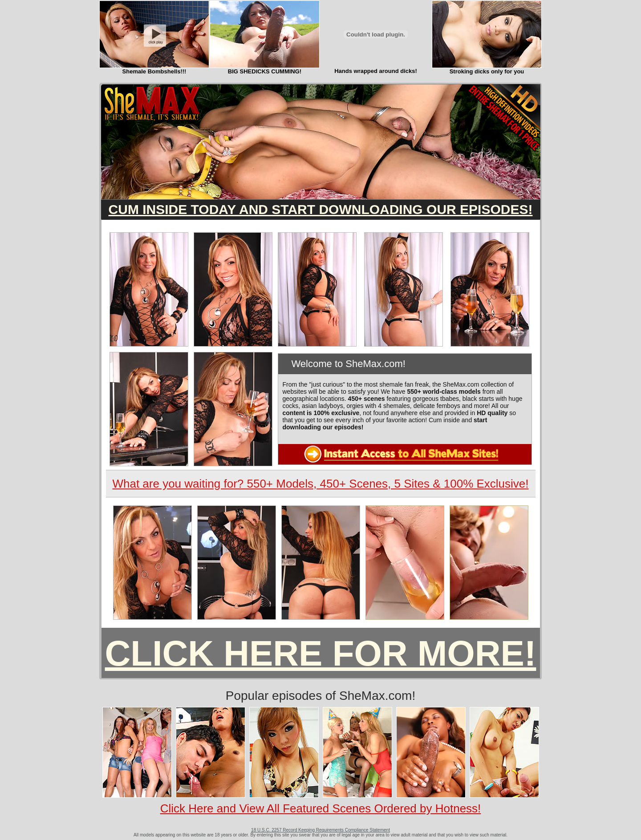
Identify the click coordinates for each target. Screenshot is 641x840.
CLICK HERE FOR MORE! (321, 653)
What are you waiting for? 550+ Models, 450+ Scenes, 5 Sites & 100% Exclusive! (320, 484)
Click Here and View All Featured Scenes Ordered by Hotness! (321, 808)
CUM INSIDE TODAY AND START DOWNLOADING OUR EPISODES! (321, 209)
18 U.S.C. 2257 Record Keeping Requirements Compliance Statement (320, 830)
